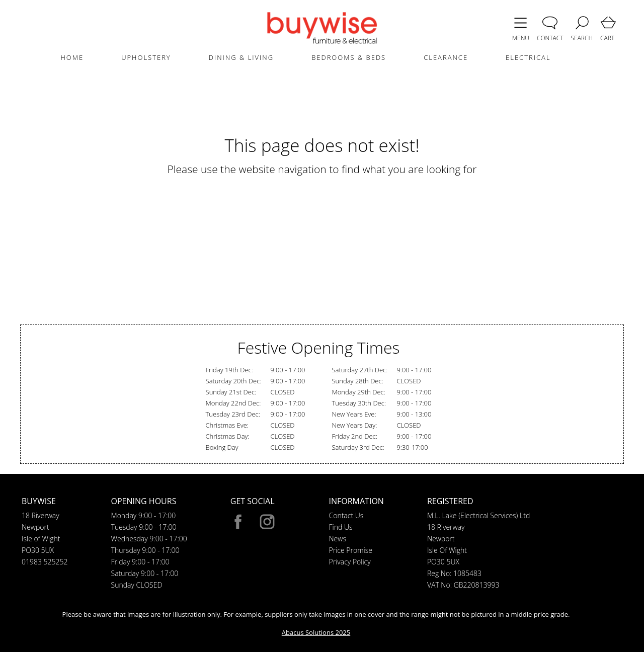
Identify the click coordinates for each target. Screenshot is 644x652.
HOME (72, 57)
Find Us (341, 527)
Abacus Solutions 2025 (316, 632)
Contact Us (346, 515)
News (338, 539)
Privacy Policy (350, 562)
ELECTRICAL (528, 57)
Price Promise (351, 550)
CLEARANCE (446, 57)
